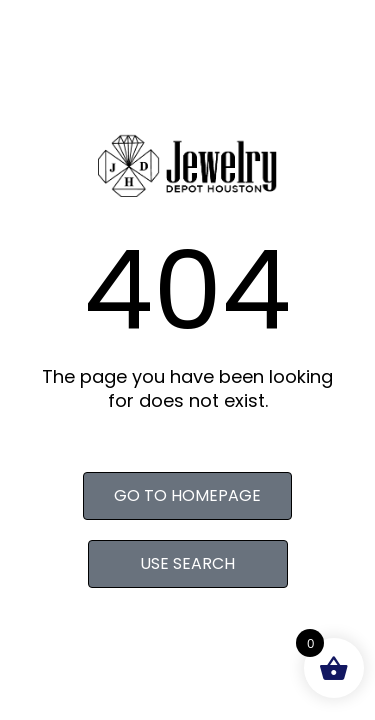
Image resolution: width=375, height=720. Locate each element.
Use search (187, 563)
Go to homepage (187, 495)
